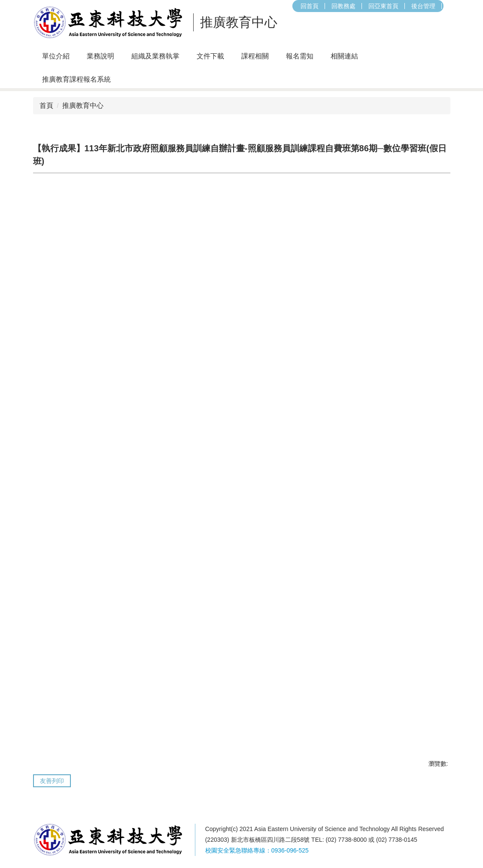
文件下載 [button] (210, 56)
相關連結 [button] (344, 56)
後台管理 (319, 6)
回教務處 (240, 6)
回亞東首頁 (279, 6)
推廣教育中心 (83, 105)
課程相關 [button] (255, 56)
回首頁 (206, 6)
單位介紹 (56, 56)
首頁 (46, 105)
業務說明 (100, 56)
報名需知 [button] (300, 56)
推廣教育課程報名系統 (76, 79)
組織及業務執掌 (155, 56)
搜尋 (349, 6)
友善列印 (52, 781)
